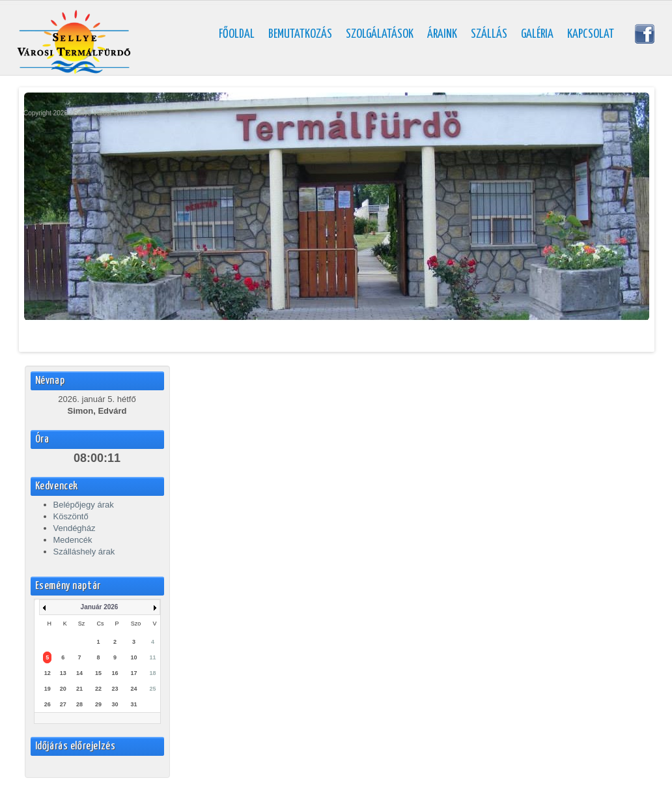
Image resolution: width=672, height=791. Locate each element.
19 (48, 689)
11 (153, 657)
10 (134, 657)
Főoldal (237, 35)
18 (153, 673)
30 (115, 704)
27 (63, 704)
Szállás (489, 35)
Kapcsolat (591, 35)
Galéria (537, 35)
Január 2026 (100, 607)
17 (134, 673)
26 (48, 704)
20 (63, 689)
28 (79, 704)
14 (79, 673)
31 (134, 704)
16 (115, 673)
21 (79, 689)
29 (98, 704)
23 (115, 689)
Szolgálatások (380, 35)
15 (98, 673)
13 (63, 673)
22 (98, 689)
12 (48, 673)
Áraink (442, 35)
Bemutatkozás (300, 35)
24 (134, 689)
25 (153, 689)
